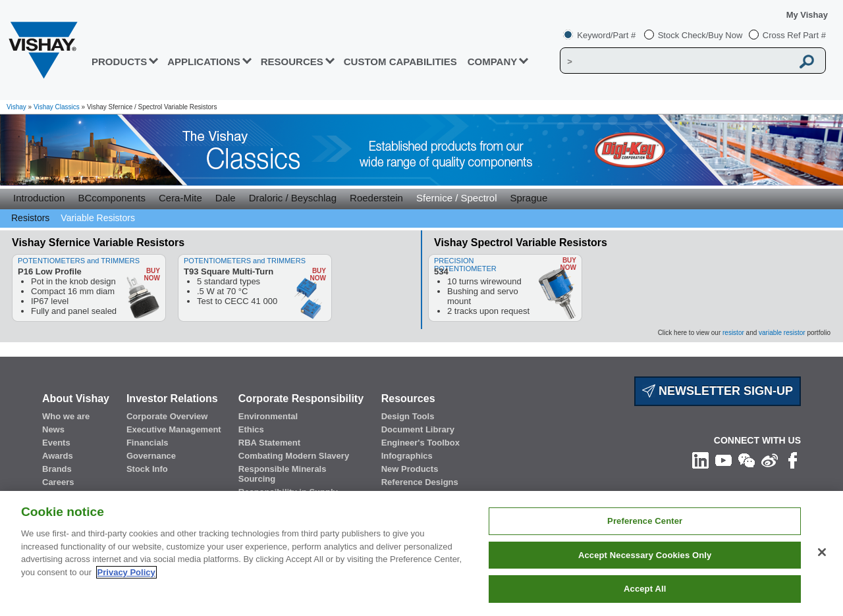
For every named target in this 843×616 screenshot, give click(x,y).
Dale (226, 198)
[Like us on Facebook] (793, 459)
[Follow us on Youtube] (723, 459)
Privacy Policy (126, 572)
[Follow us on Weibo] (770, 459)
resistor (733, 333)
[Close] (822, 552)
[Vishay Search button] (807, 61)
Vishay (16, 107)
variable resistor (782, 333)
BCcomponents (112, 198)
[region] (421, 553)
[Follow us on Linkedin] (700, 459)
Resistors (30, 218)
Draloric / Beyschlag (293, 198)
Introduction (39, 198)
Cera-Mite (180, 198)
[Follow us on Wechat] (747, 459)
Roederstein (376, 198)
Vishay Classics (57, 107)
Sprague (529, 198)
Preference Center (645, 521)
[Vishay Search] (677, 61)
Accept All (645, 589)
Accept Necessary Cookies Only (645, 555)
